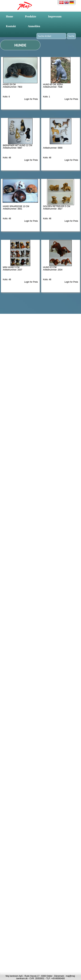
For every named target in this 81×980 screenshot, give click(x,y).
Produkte (31, 16)
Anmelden (34, 26)
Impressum (55, 16)
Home (10, 16)
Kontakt (11, 26)
